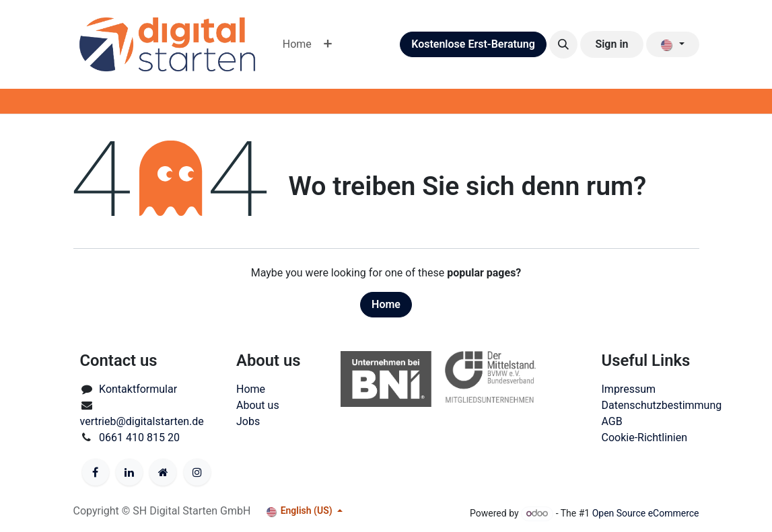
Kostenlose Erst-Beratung (473, 44)
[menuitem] (297, 44)
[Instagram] (197, 472)
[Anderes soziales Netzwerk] (163, 472)
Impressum (629, 389)
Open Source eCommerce (646, 513)
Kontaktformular (138, 389)
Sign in (611, 44)
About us (258, 405)
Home (386, 304)
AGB (612, 421)
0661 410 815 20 (139, 438)
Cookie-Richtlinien (645, 438)
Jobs (248, 421)
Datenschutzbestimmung (662, 405)
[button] (563, 44)
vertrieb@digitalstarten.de (142, 421)
